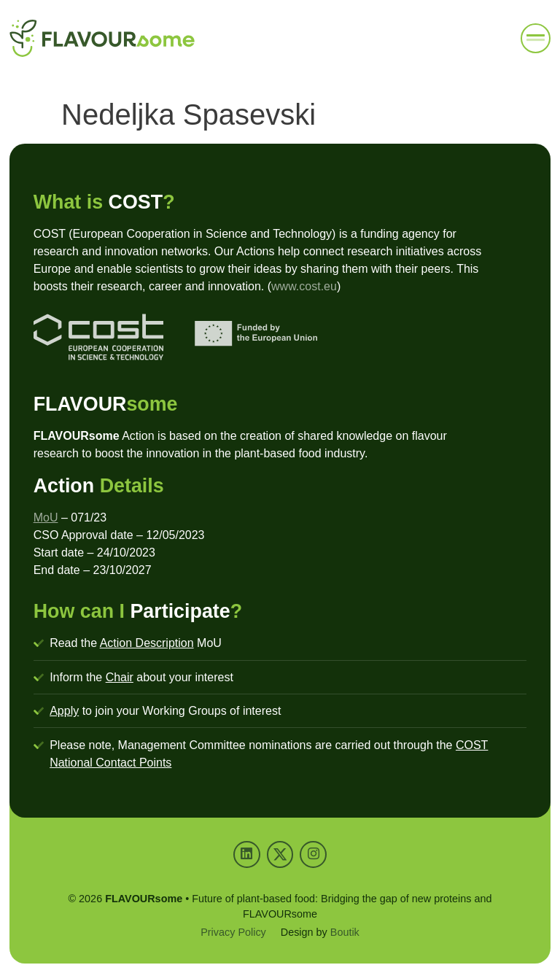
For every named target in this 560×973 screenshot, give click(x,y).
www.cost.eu (304, 286)
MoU (46, 517)
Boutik (345, 932)
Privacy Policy (233, 932)
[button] (536, 39)
